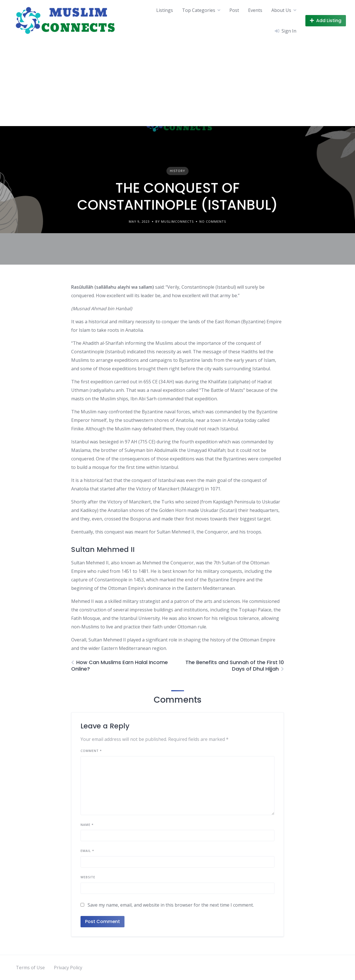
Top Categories (199, 10)
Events (255, 10)
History (177, 171)
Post (234, 10)
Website (88, 877)
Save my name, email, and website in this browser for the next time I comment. (171, 905)
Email (87, 851)
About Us (281, 10)
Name (87, 825)
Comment (91, 751)
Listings (165, 10)
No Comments (213, 221)
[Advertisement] (177, 84)
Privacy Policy (68, 968)
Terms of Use (30, 968)
